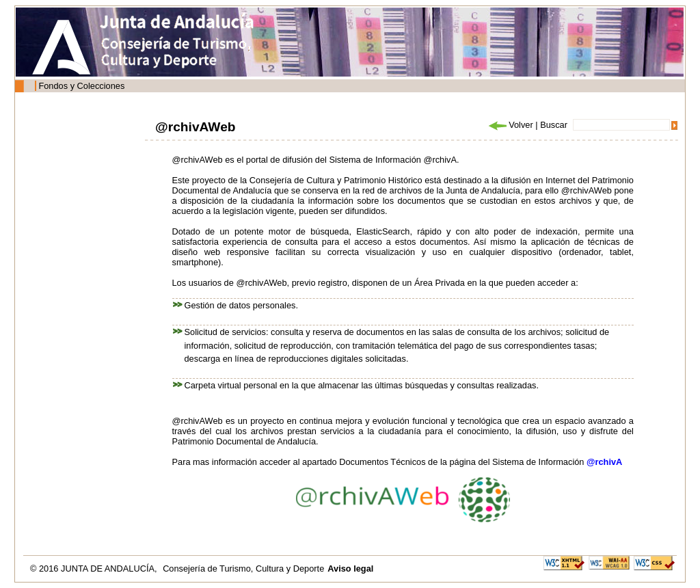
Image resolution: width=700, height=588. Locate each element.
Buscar (554, 125)
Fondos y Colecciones (81, 86)
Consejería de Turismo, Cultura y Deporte (243, 569)
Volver (510, 125)
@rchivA (604, 462)
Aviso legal (350, 569)
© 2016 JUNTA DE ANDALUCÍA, (95, 569)
